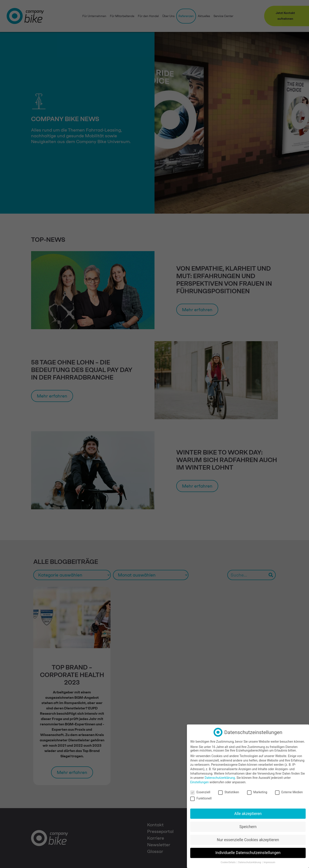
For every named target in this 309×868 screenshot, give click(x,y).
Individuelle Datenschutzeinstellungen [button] (248, 853)
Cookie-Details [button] (228, 862)
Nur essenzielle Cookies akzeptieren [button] (248, 840)
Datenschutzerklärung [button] (250, 862)
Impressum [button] (269, 862)
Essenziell (200, 792)
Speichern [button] (248, 827)
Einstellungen (200, 782)
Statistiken (229, 792)
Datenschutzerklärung (220, 778)
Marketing (257, 792)
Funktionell (201, 798)
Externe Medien (289, 792)
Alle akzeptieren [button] (248, 814)
